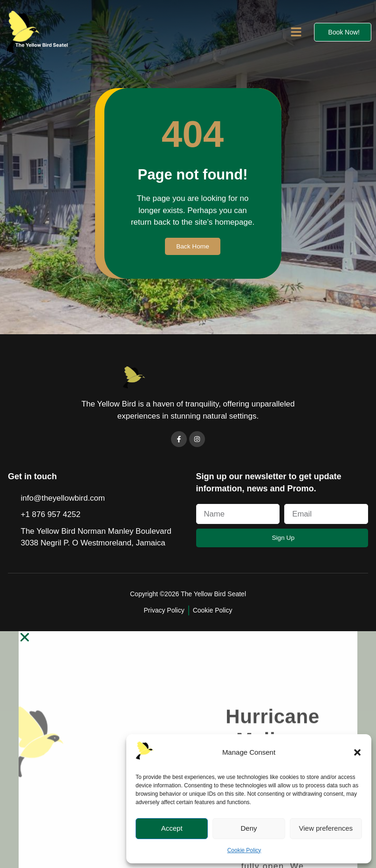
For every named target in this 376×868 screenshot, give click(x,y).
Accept (172, 828)
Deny (249, 828)
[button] (357, 752)
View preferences (326, 828)
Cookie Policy (244, 850)
